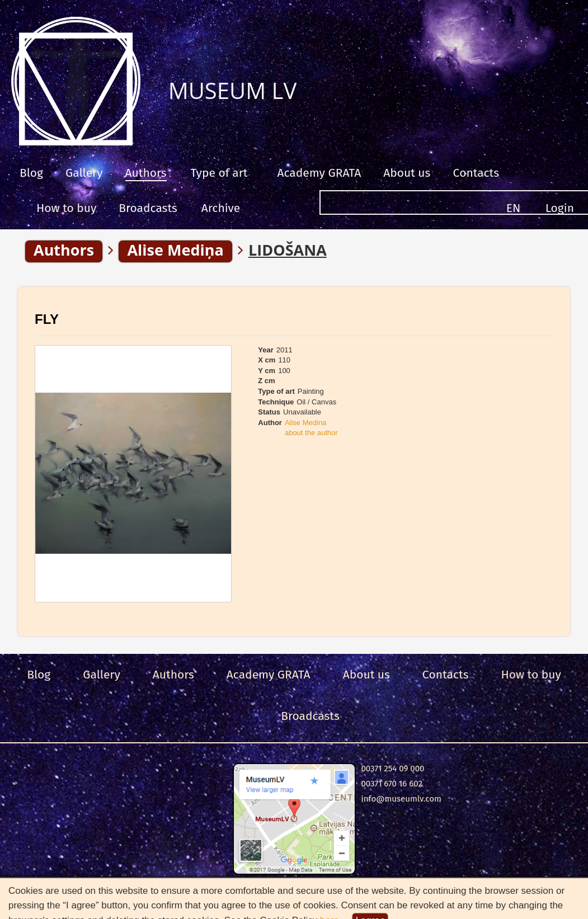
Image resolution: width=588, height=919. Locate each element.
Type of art (219, 173)
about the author (311, 433)
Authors (146, 173)
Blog (31, 173)
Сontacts (476, 173)
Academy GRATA (319, 173)
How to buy (66, 208)
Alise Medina (305, 423)
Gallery (84, 173)
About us (407, 173)
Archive (221, 208)
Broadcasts (148, 208)
